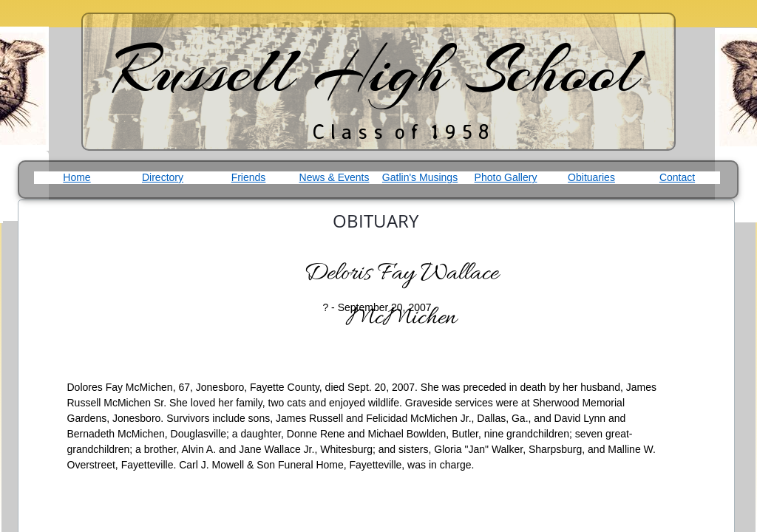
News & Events (335, 177)
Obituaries (591, 177)
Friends (249, 177)
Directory (163, 177)
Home (77, 177)
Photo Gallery (506, 177)
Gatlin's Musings (420, 177)
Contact (677, 177)
